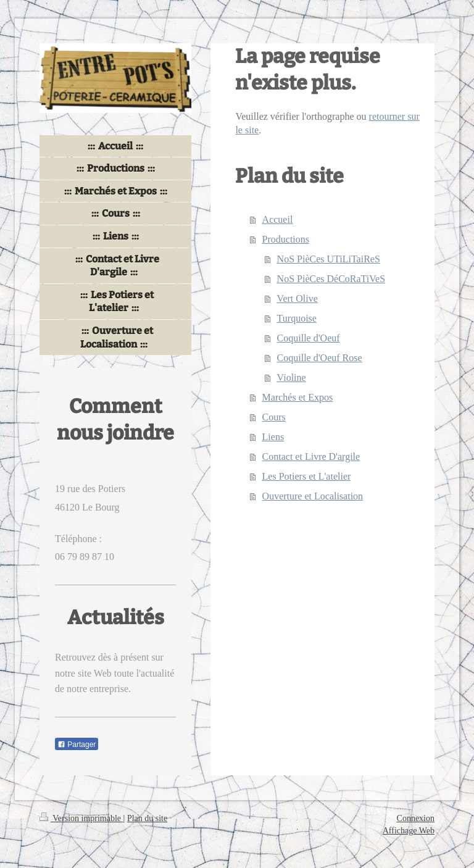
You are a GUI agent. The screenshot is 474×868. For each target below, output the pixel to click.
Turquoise (297, 318)
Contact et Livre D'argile (311, 457)
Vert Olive (297, 298)
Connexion (416, 818)
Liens (273, 437)
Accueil (278, 219)
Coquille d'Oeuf (309, 338)
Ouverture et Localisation (313, 496)
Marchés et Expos (298, 397)
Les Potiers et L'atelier (307, 476)
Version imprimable (81, 818)
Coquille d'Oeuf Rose (320, 358)
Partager (77, 745)
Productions (286, 239)
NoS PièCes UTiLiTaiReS (329, 259)
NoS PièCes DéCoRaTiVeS (331, 279)
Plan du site (147, 818)
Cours (274, 417)
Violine (292, 378)
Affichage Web (409, 831)
